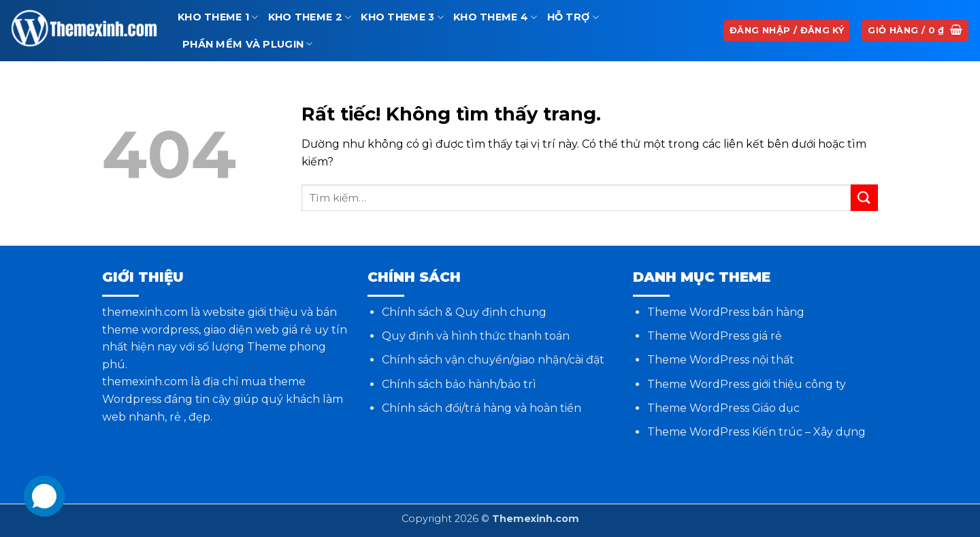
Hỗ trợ (573, 17)
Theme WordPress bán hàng (726, 312)
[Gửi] (864, 198)
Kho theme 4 (495, 17)
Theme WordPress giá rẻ (715, 336)
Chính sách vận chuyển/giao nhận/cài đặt (493, 360)
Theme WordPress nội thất (721, 360)
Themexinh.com (536, 519)
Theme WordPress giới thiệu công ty (747, 384)
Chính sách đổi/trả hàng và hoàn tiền (481, 408)
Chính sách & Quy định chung (464, 312)
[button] (915, 31)
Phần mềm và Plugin (248, 44)
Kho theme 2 (310, 17)
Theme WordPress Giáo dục (723, 408)
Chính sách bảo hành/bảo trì (459, 384)
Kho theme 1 (218, 17)
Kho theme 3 (402, 17)
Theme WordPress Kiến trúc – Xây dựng (756, 432)
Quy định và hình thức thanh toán (476, 336)
